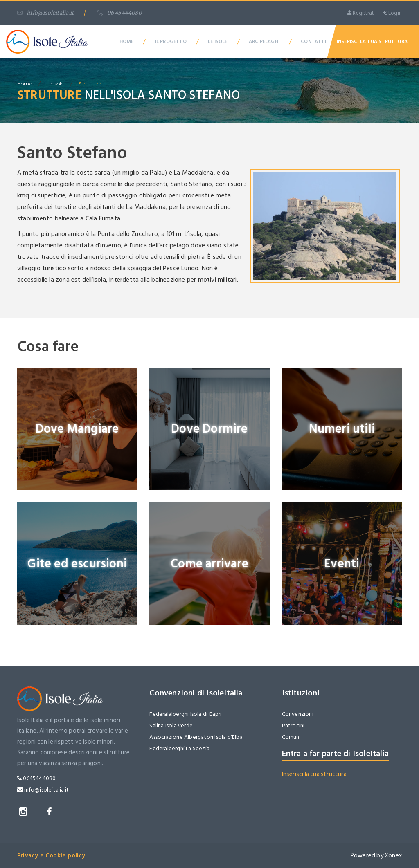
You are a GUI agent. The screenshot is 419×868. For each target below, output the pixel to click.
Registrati (361, 13)
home (25, 84)
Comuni (291, 737)
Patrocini (293, 726)
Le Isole (218, 41)
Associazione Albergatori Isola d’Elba (196, 737)
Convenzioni (298, 714)
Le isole (55, 84)
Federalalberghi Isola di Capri (185, 714)
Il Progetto (171, 41)
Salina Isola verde (171, 726)
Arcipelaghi (264, 41)
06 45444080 (119, 13)
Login (392, 13)
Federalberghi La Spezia (179, 748)
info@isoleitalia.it (45, 13)
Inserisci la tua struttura (314, 774)
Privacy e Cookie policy (51, 856)
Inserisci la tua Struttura (372, 41)
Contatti (313, 41)
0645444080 (36, 778)
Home (127, 41)
